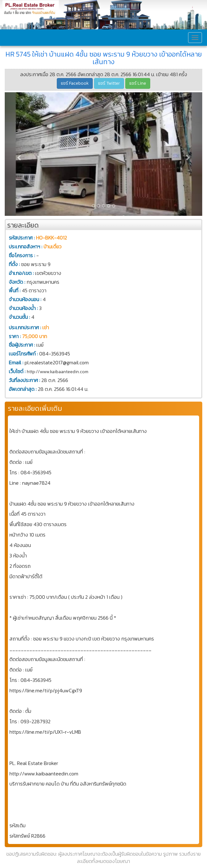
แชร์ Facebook (75, 83)
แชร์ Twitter (109, 83)
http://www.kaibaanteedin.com (58, 372)
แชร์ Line (138, 83)
